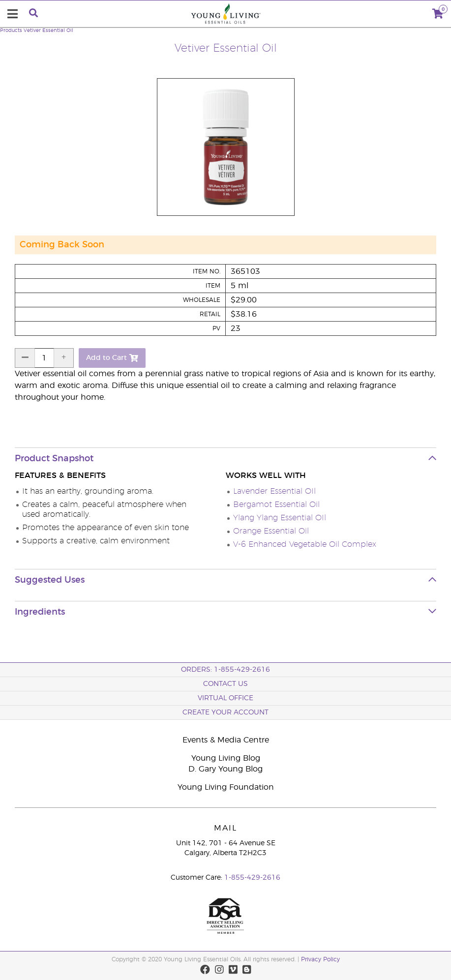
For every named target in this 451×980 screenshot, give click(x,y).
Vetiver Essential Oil (48, 30)
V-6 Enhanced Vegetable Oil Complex (305, 544)
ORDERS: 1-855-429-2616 (225, 670)
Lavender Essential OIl (274, 491)
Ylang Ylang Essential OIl (280, 518)
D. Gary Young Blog (225, 769)
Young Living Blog (226, 758)
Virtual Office (225, 698)
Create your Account (225, 713)
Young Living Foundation (226, 787)
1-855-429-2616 (252, 878)
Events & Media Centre (226, 740)
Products (11, 30)
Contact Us (225, 684)
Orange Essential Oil (271, 531)
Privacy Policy (320, 959)
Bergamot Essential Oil (276, 505)
